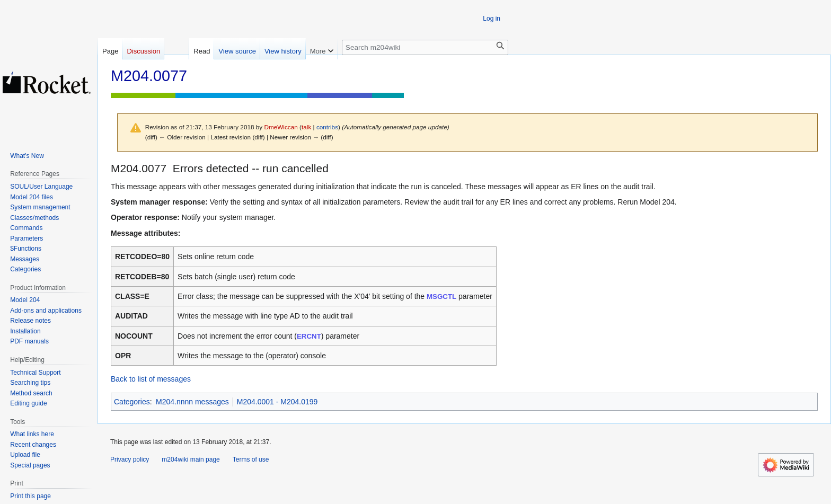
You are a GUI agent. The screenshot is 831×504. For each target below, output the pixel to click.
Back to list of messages (151, 379)
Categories (132, 402)
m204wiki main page (191, 459)
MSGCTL (441, 297)
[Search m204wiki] (425, 47)
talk (306, 127)
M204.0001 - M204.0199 (277, 402)
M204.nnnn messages (192, 402)
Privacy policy (130, 459)
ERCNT (309, 336)
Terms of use (251, 459)
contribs (327, 127)
